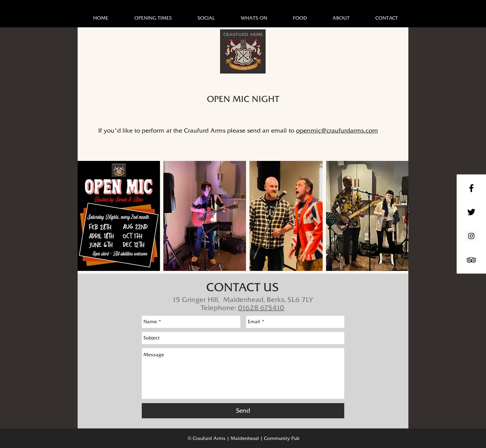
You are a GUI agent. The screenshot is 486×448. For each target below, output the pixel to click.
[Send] (243, 411)
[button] (254, 18)
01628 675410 (261, 308)
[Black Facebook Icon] (471, 188)
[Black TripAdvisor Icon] (471, 260)
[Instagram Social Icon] (471, 236)
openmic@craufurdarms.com (337, 131)
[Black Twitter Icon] (471, 212)
